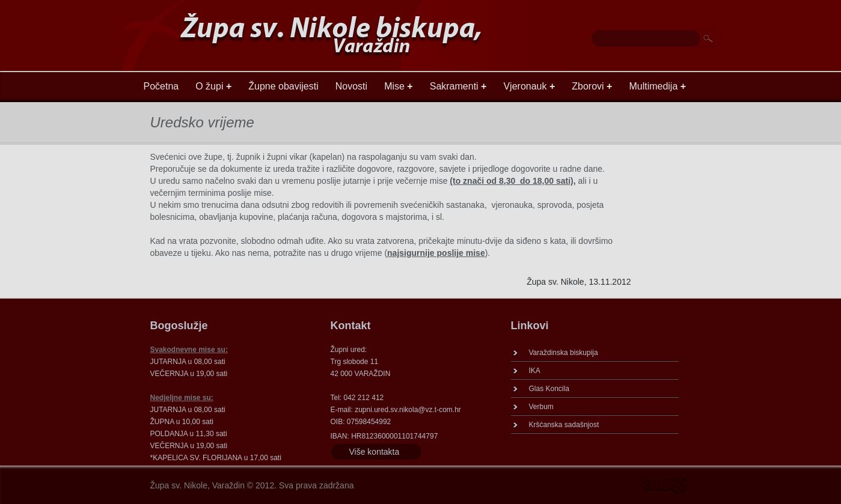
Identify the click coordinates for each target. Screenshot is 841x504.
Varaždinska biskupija (564, 353)
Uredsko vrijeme (202, 122)
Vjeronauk (529, 86)
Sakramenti (458, 86)
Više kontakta (375, 452)
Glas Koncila (549, 389)
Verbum (541, 407)
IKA (535, 371)
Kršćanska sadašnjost (564, 425)
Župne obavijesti (283, 86)
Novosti (351, 86)
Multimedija (657, 86)
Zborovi (592, 86)
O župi (213, 86)
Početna (161, 86)
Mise (399, 86)
